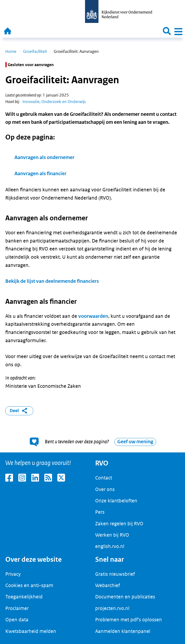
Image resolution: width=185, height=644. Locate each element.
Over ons (105, 489)
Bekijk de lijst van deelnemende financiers (52, 281)
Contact (104, 478)
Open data (17, 620)
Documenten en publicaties (125, 597)
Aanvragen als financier (40, 174)
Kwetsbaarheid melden (31, 631)
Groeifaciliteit (35, 51)
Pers (100, 512)
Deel (19, 411)
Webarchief (108, 585)
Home (11, 51)
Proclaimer (17, 608)
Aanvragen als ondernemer (44, 157)
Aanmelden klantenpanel (123, 631)
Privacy (13, 574)
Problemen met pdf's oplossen (129, 620)
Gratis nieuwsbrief (115, 574)
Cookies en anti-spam (29, 585)
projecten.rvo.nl (112, 608)
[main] (92, 245)
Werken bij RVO (112, 535)
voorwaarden (93, 316)
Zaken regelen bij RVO (119, 524)
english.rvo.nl (110, 546)
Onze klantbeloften (116, 501)
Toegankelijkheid (24, 597)
